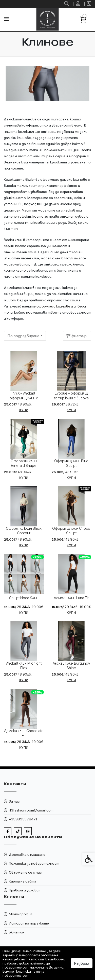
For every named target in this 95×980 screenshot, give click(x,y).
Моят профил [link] (21, 914)
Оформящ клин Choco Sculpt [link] (71, 531)
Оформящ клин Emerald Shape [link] (24, 463)
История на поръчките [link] (29, 923)
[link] (67, 4)
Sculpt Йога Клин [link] (24, 598)
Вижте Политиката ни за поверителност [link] (23, 973)
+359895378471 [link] (23, 819)
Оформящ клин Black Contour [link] (24, 531)
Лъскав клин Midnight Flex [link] (24, 666)
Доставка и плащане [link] (27, 855)
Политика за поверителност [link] (34, 863)
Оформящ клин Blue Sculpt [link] (71, 463)
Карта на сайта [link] (23, 881)
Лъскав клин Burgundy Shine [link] (71, 666)
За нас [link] (14, 801)
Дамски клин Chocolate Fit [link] (24, 733)
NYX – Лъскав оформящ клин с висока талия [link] (24, 398)
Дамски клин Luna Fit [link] (71, 598)
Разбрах (82, 963)
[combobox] (25, 336)
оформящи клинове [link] (53, 306)
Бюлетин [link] (17, 932)
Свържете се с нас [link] (25, 872)
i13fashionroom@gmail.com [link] (31, 810)
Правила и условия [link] (25, 890)
